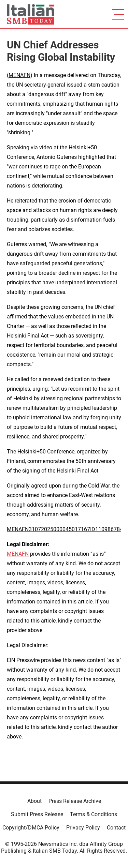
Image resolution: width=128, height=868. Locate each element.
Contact (116, 828)
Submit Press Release (37, 814)
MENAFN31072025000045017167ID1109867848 (66, 529)
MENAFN (19, 75)
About (34, 801)
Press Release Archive (75, 801)
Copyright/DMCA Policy (31, 828)
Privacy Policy (83, 828)
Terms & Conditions (94, 814)
